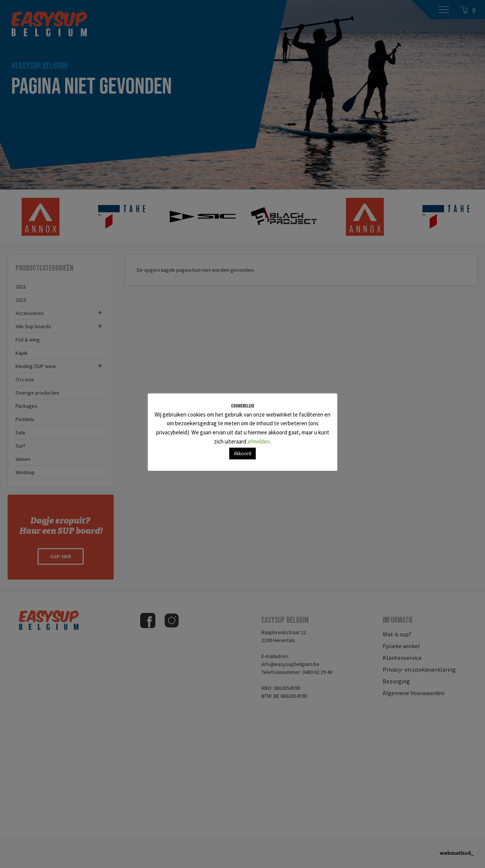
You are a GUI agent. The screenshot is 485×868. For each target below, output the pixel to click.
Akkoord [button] (242, 454)
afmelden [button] (259, 441)
